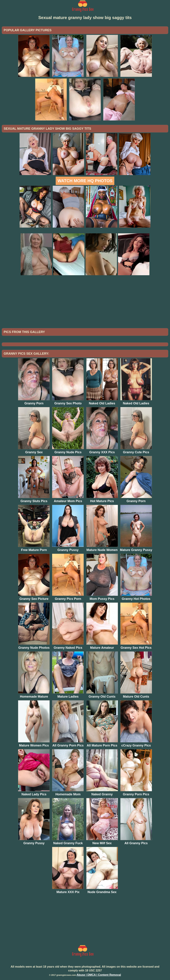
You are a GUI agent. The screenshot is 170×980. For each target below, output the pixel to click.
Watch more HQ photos (85, 181)
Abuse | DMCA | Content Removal (99, 975)
